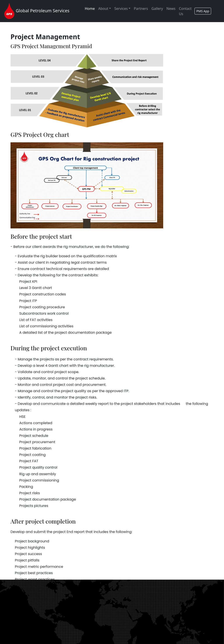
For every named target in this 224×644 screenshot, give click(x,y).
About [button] (103, 9)
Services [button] (121, 9)
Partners (141, 9)
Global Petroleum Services (36, 11)
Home (91, 8)
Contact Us (185, 11)
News (171, 9)
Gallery (157, 9)
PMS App (203, 11)
